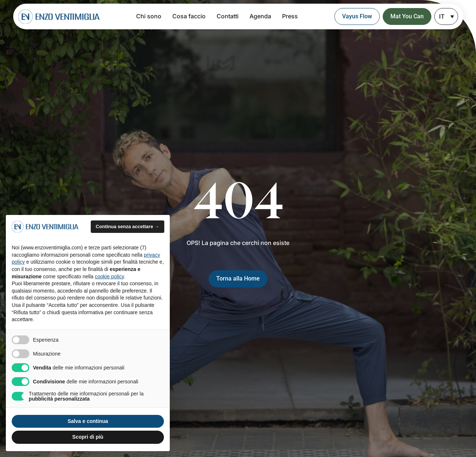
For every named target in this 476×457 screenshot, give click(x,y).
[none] (446, 16)
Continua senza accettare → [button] (128, 226)
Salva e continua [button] (88, 421)
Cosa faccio (189, 16)
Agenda (260, 16)
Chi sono (149, 16)
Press (290, 16)
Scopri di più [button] (88, 437)
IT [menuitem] (442, 17)
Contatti (228, 16)
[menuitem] (446, 16)
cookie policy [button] (109, 276)
